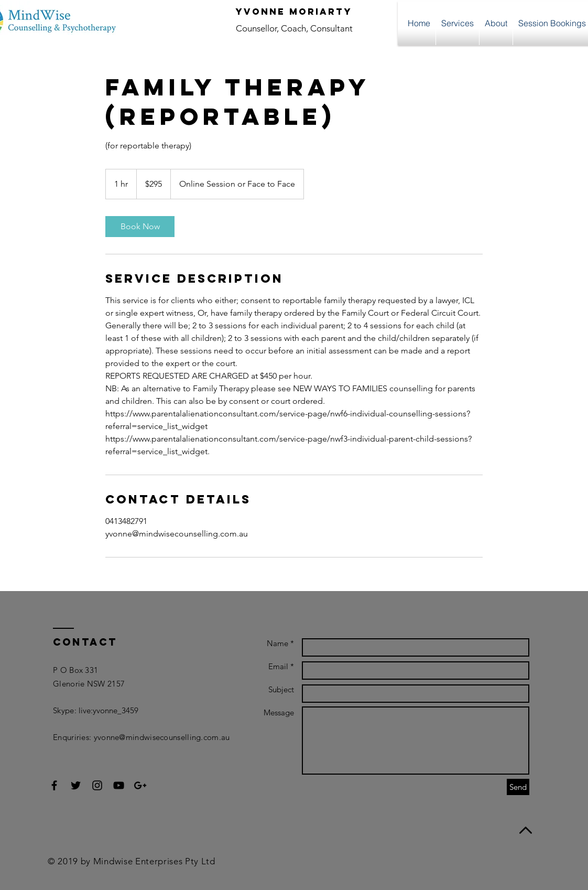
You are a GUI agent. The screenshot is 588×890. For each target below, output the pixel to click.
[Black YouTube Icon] (119, 785)
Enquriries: (73, 737)
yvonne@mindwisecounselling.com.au (162, 737)
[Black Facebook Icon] (54, 785)
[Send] (518, 787)
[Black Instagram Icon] (97, 785)
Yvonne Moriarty (294, 12)
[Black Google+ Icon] (140, 785)
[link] (140, 227)
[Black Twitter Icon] (76, 785)
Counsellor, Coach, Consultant (294, 28)
